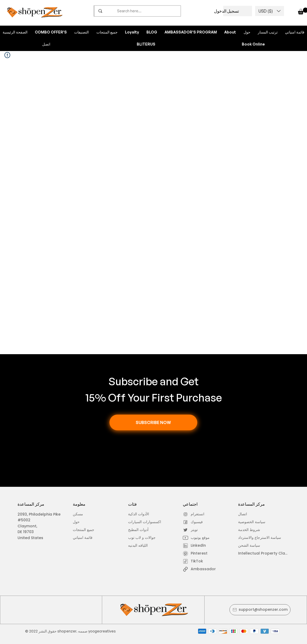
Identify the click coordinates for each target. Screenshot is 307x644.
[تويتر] (198, 530)
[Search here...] (147, 11)
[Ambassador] (206, 569)
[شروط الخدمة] (261, 530)
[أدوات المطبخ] (149, 530)
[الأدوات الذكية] (143, 514)
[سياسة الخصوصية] (253, 522)
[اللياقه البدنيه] (143, 546)
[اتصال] (253, 514)
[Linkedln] (198, 546)
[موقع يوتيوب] (198, 538)
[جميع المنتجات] (88, 530)
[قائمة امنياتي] (88, 538)
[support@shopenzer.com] (260, 610)
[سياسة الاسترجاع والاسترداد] (261, 538)
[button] (270, 11)
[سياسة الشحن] (253, 546)
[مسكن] (88, 514)
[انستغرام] (198, 514)
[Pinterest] (198, 553)
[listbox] (270, 11)
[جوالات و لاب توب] (150, 538)
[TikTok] (198, 561)
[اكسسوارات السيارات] (149, 522)
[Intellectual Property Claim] (264, 553)
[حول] (88, 522)
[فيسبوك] (198, 522)
